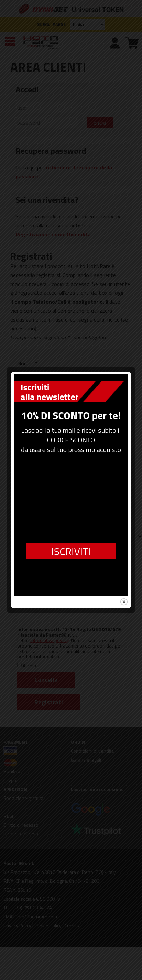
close (124, 581)
